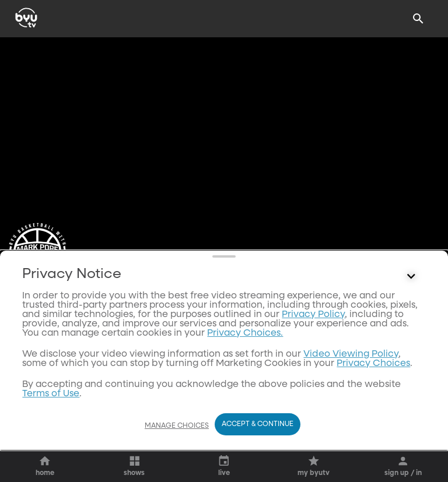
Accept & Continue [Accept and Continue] (258, 424)
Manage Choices (177, 426)
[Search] (418, 19)
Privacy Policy (313, 400)
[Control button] (411, 363)
